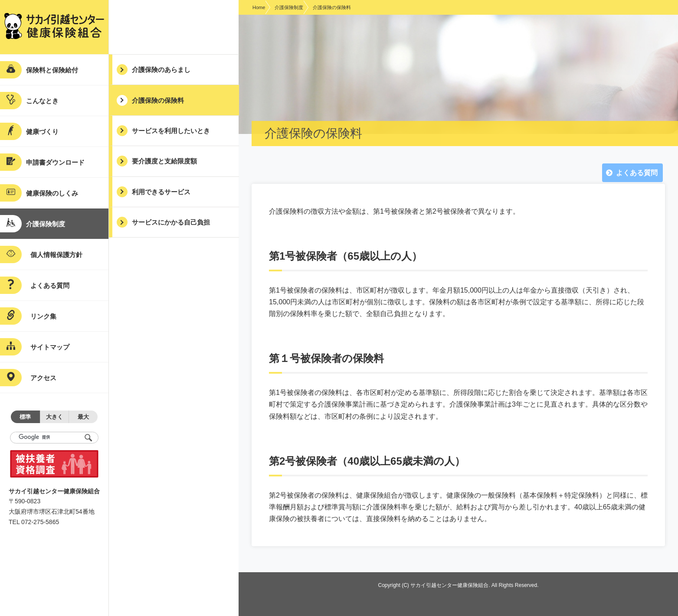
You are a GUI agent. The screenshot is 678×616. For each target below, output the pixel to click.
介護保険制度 (289, 7)
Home (259, 7)
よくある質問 (637, 173)
